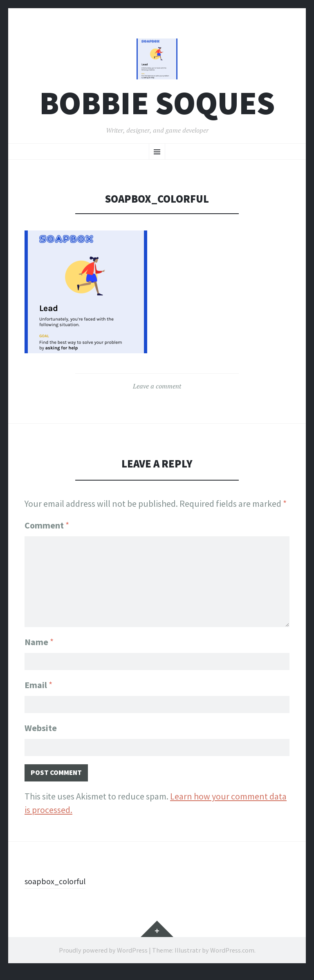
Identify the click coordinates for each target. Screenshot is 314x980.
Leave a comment (157, 391)
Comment (47, 530)
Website (41, 733)
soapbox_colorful (58, 890)
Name (39, 644)
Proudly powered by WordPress (103, 959)
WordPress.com (232, 959)
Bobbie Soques (157, 108)
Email (38, 688)
